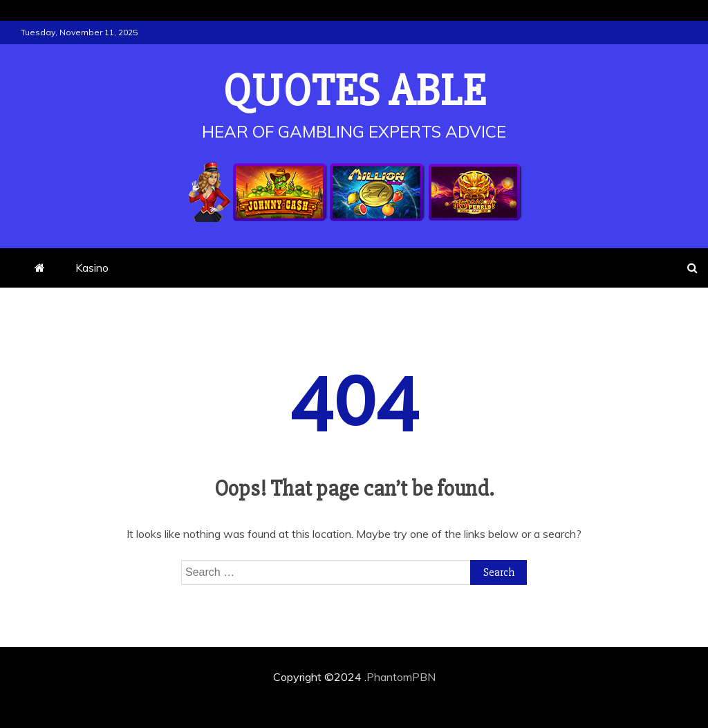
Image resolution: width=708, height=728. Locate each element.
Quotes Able (354, 91)
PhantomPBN (401, 677)
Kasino (92, 268)
